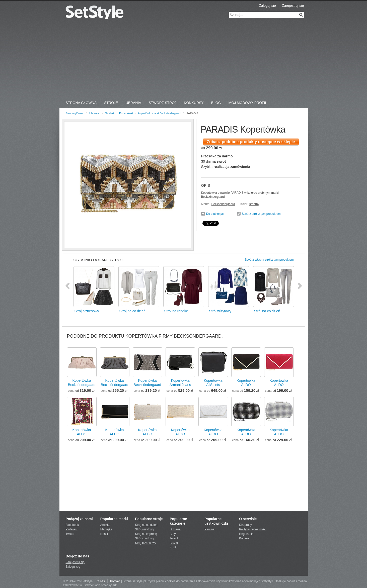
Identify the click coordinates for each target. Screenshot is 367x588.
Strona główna (75, 113)
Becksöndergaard (223, 204)
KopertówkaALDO (246, 383)
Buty (173, 534)
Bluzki (174, 543)
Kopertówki (126, 113)
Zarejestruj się (293, 6)
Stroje (111, 103)
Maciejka (106, 529)
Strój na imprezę (146, 534)
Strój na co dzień (146, 525)
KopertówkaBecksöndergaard (82, 383)
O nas (101, 581)
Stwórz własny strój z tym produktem (269, 260)
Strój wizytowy (144, 529)
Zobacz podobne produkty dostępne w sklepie (251, 142)
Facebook (72, 525)
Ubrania (133, 103)
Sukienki (175, 529)
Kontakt (115, 581)
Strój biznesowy (145, 543)
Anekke (105, 525)
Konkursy (194, 103)
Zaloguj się (267, 6)
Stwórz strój (163, 103)
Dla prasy (245, 525)
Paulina (209, 529)
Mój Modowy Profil (248, 103)
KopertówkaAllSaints (213, 383)
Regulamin (246, 534)
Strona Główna (81, 103)
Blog (216, 103)
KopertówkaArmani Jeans (180, 383)
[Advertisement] (184, 60)
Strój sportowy (144, 538)
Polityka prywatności (253, 529)
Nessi (104, 534)
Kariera (244, 538)
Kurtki (174, 547)
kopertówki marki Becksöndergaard (160, 113)
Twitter (70, 534)
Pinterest (72, 529)
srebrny (254, 204)
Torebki (109, 113)
